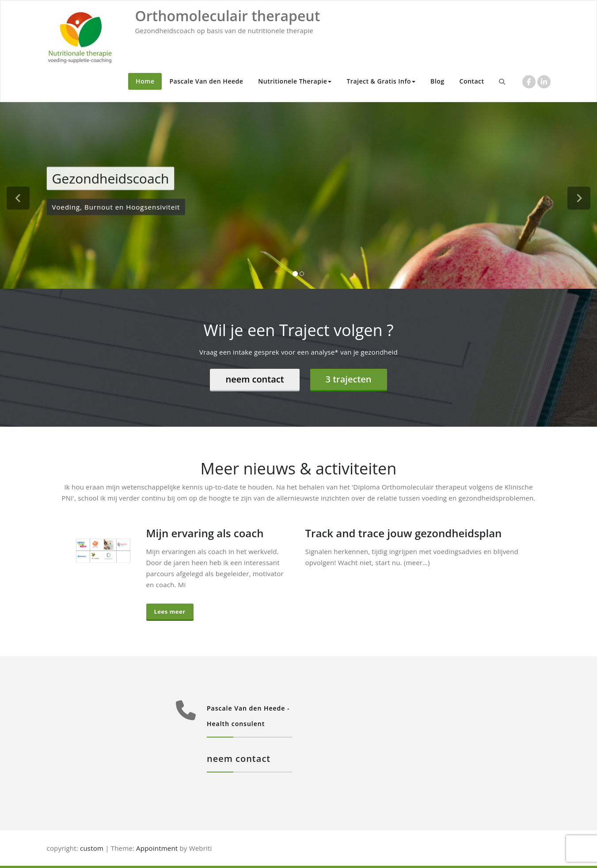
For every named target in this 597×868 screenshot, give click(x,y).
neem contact (255, 379)
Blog (437, 81)
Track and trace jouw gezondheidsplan (404, 533)
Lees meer (170, 612)
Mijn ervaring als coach (205, 533)
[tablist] (298, 275)
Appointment (156, 848)
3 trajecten (349, 379)
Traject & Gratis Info (381, 81)
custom (92, 848)
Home (145, 81)
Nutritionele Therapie (295, 81)
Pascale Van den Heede (206, 81)
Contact (472, 81)
